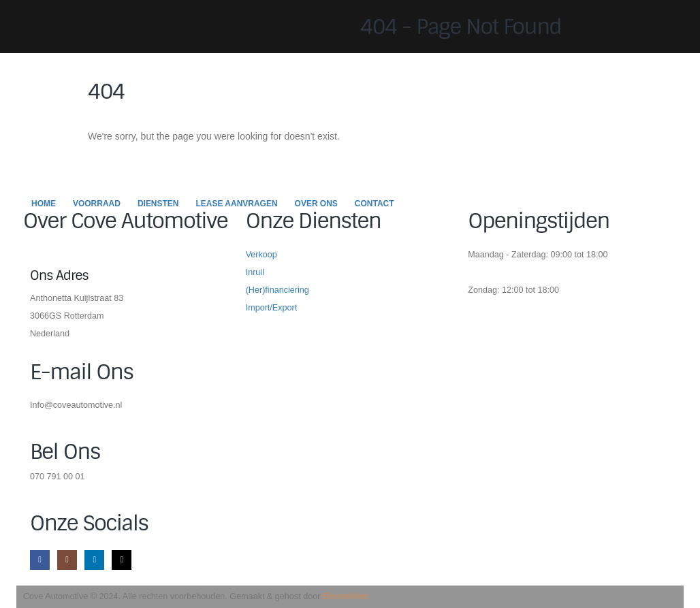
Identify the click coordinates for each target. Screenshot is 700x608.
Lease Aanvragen (237, 204)
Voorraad (97, 204)
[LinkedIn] (94, 560)
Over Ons (316, 204)
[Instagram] (67, 560)
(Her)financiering (277, 290)
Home (44, 204)
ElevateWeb (346, 596)
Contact (375, 204)
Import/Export (272, 308)
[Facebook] (40, 560)
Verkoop (261, 255)
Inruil (255, 272)
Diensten (158, 204)
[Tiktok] (122, 560)
